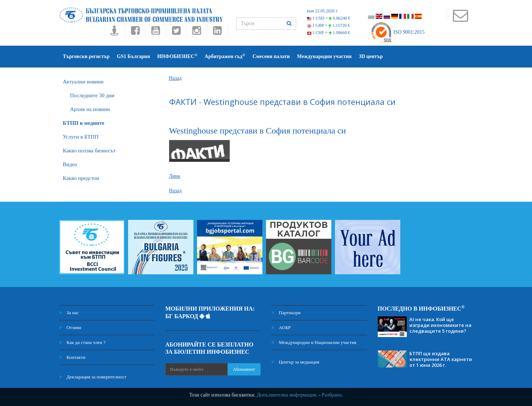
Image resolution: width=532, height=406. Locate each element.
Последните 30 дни (92, 95)
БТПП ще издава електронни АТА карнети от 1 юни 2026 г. (441, 359)
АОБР (281, 327)
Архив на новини (90, 109)
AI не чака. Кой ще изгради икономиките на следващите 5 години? (440, 325)
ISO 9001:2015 (398, 32)
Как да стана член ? (82, 342)
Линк (175, 176)
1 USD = (329, 18)
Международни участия (324, 56)
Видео (70, 164)
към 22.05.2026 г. (323, 11)
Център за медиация (295, 362)
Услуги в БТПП (81, 137)
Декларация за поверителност (93, 377)
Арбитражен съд (225, 56)
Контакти (72, 357)
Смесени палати (271, 56)
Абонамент (244, 369)
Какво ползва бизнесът (89, 151)
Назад (175, 78)
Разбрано (332, 395)
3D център (371, 56)
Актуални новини (83, 82)
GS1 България (133, 56)
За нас (69, 313)
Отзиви (70, 327)
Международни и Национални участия (314, 342)
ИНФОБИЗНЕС (177, 56)
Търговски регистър (86, 56)
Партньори (286, 313)
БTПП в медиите (83, 123)
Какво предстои (81, 178)
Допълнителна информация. (287, 395)
